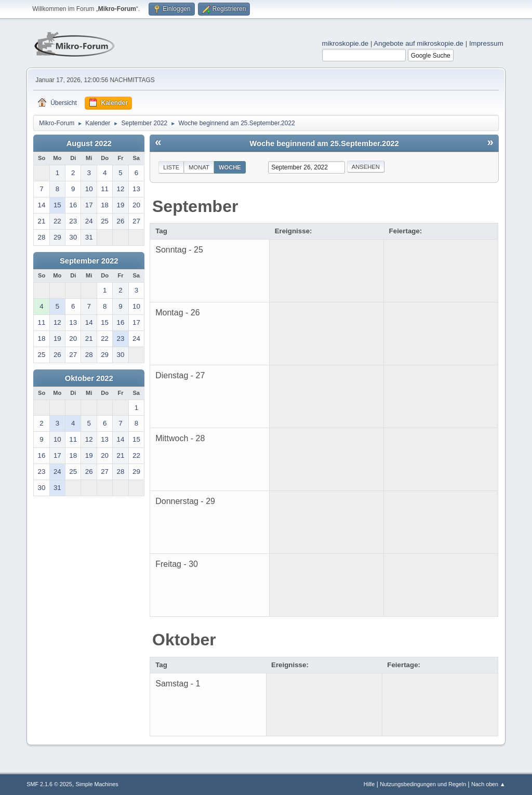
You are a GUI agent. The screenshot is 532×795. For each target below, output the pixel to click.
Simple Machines (97, 784)
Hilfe (369, 784)
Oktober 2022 (89, 378)
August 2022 (89, 143)
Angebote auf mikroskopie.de (418, 43)
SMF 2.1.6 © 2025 (49, 784)
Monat (199, 167)
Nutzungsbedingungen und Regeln (423, 784)
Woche (230, 167)
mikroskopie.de (345, 43)
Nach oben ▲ (488, 784)
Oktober (184, 640)
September (195, 206)
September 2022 (89, 261)
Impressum (486, 43)
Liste (171, 167)
